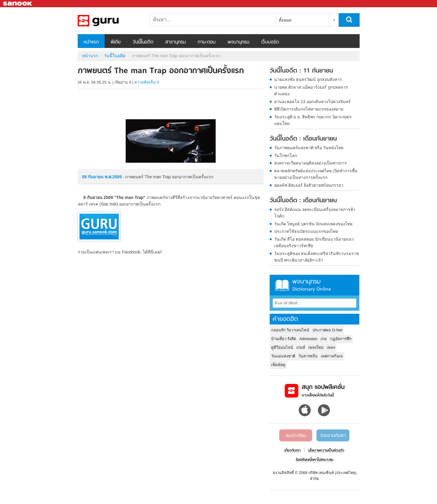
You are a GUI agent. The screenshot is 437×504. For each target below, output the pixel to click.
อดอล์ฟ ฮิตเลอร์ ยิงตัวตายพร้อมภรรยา (309, 185)
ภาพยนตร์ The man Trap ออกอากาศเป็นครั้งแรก (109, 21)
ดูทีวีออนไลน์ (282, 347)
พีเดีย (116, 42)
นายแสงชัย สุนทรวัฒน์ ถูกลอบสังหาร (308, 79)
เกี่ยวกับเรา (292, 451)
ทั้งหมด (285, 20)
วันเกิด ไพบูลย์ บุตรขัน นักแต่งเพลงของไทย (313, 224)
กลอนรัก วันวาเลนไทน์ (290, 330)
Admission (308, 339)
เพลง (331, 347)
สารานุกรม (175, 42)
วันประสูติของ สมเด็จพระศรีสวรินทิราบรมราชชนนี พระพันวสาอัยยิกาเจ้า (317, 257)
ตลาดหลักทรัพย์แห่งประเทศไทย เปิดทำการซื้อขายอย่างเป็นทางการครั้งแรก (316, 174)
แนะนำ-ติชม (296, 436)
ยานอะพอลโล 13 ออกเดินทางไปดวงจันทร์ (312, 102)
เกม (324, 339)
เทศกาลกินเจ (332, 356)
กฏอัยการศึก (341, 339)
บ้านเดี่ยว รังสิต (284, 339)
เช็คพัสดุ (278, 365)
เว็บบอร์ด (270, 42)
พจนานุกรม (238, 42)
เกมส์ (301, 347)
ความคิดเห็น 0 (147, 82)
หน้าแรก (91, 42)
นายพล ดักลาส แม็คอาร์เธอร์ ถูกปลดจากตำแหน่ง (311, 90)
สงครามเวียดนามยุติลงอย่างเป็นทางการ (311, 163)
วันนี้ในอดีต (143, 42)
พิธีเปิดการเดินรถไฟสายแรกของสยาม (309, 109)
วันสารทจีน (308, 356)
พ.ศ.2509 (113, 177)
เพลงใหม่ (316, 347)
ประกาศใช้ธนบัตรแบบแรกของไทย (306, 231)
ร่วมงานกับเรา (333, 436)
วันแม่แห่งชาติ (283, 356)
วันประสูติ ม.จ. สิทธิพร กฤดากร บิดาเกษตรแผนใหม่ (313, 120)
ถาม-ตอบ (207, 42)
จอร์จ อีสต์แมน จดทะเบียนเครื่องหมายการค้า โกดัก (315, 213)
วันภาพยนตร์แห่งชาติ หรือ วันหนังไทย (309, 148)
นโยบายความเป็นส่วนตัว (326, 451)
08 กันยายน (93, 177)
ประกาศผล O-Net (327, 330)
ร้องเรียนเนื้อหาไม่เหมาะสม (314, 460)
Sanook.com (18, 4)
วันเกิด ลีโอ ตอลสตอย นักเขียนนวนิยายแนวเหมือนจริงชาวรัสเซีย (314, 242)
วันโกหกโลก (286, 156)
